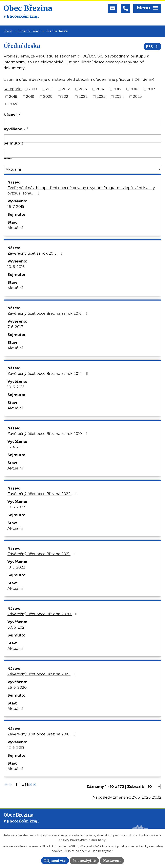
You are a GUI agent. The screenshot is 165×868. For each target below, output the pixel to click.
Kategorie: (13, 89)
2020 (48, 97)
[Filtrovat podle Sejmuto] (82, 154)
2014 (100, 89)
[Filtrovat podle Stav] (82, 169)
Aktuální (15, 228)
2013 (83, 89)
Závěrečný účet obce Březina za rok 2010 (48, 434)
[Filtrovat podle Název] (82, 122)
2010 (33, 89)
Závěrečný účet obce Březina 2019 (42, 674)
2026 (14, 104)
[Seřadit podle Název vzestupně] (20, 113)
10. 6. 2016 (16, 267)
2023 (101, 97)
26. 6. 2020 (17, 687)
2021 (65, 97)
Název (11, 115)
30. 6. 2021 (17, 627)
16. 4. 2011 (16, 447)
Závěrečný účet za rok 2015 (36, 253)
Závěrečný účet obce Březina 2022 (43, 494)
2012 (66, 89)
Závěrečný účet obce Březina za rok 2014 (48, 374)
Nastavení (112, 861)
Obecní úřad (29, 31)
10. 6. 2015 (16, 387)
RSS (153, 47)
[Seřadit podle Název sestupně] (20, 115)
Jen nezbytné (84, 861)
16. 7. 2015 (16, 207)
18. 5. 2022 (16, 567)
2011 (49, 89)
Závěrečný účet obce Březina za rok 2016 (48, 313)
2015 (117, 89)
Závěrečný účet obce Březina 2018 (42, 734)
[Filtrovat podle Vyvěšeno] (82, 138)
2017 (151, 89)
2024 (119, 97)
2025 (137, 97)
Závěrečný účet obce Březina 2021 (42, 554)
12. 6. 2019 (16, 748)
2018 (13, 97)
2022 (83, 97)
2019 (30, 97)
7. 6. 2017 (15, 327)
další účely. (99, 840)
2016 (134, 89)
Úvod (8, 31)
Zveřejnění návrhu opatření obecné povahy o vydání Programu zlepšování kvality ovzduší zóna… (81, 191)
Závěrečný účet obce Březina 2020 (43, 614)
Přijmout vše (55, 861)
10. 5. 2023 (16, 507)
